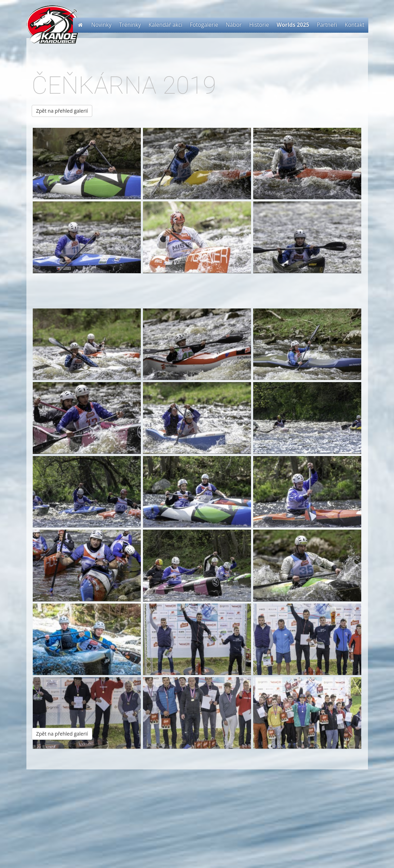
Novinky (101, 25)
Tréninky (130, 25)
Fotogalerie (204, 25)
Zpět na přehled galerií (62, 111)
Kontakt (355, 25)
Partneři (327, 25)
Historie (259, 25)
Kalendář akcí (165, 25)
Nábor (234, 25)
